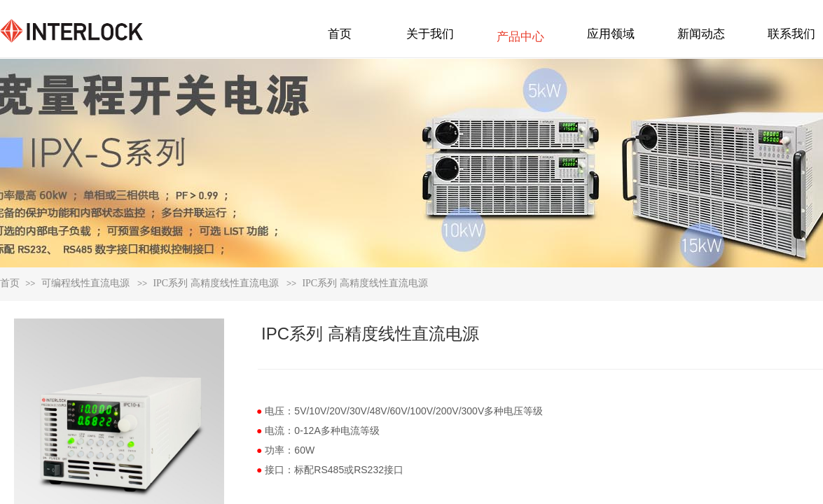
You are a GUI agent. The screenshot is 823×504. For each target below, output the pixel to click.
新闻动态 (701, 34)
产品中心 (520, 37)
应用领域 (611, 34)
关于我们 (430, 34)
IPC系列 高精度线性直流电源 (215, 283)
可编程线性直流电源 (85, 283)
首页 (10, 283)
